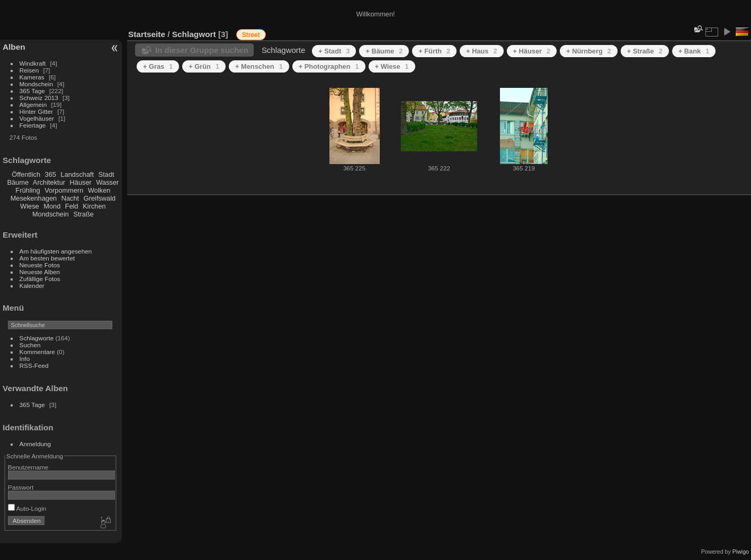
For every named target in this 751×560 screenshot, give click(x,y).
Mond (52, 206)
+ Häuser (532, 51)
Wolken (99, 190)
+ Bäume (384, 51)
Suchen (30, 345)
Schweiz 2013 (39, 98)
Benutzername (28, 467)
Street (251, 35)
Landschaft (78, 174)
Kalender (32, 286)
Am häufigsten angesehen (56, 251)
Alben (14, 47)
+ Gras (158, 66)
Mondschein (36, 84)
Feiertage (33, 125)
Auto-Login (27, 508)
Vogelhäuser (37, 118)
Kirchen (94, 206)
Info (25, 359)
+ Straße (645, 51)
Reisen (29, 70)
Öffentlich (26, 174)
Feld (72, 206)
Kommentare (37, 352)
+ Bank (694, 51)
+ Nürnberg (589, 51)
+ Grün (204, 66)
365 (51, 174)
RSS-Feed (34, 365)
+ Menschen (259, 66)
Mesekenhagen (34, 198)
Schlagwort (194, 34)
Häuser (81, 182)
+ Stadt (334, 51)
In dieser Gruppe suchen (202, 50)
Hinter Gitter (36, 111)
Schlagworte (37, 338)
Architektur (49, 182)
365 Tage (32, 91)
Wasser (107, 182)
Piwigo (741, 552)
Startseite (147, 34)
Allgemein (33, 105)
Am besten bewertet (47, 258)
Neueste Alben (40, 272)
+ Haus (481, 51)
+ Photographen (329, 66)
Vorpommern (64, 190)
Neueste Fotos (40, 265)
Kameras (32, 77)
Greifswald (100, 198)
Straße (83, 214)
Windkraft (33, 63)
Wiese (30, 206)
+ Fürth (434, 51)
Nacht (70, 198)
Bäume (18, 182)
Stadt (106, 174)
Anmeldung (35, 444)
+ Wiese (392, 66)
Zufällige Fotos (40, 279)
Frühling (28, 190)
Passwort (21, 487)
